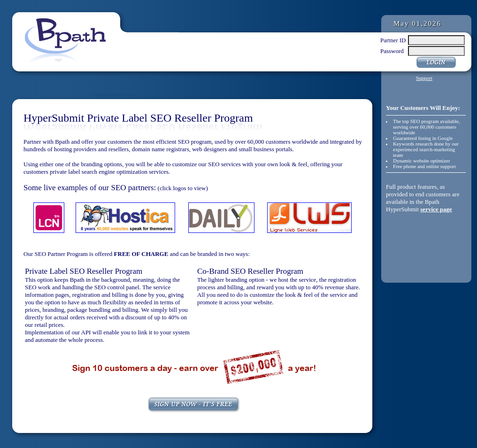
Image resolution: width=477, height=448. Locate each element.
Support (424, 78)
